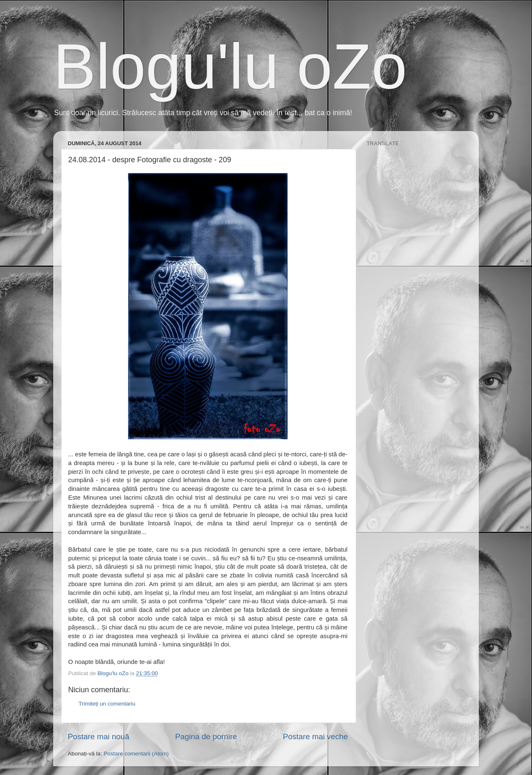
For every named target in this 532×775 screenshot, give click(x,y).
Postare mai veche (315, 737)
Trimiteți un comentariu (107, 704)
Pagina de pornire (206, 737)
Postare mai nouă (99, 737)
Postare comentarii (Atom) (136, 754)
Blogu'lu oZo (230, 67)
